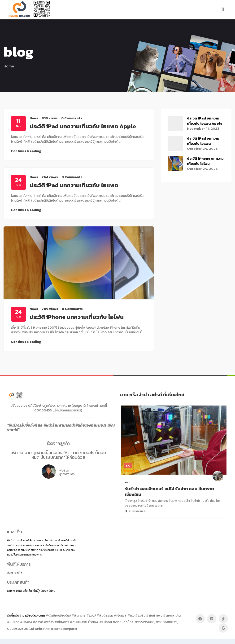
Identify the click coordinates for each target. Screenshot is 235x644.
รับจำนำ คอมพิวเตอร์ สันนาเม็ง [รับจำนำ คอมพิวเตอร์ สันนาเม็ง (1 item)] (61, 540)
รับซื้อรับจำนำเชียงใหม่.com (26, 615)
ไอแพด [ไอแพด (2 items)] (45, 591)
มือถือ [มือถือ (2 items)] (19, 591)
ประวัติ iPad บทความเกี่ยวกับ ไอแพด (74, 185)
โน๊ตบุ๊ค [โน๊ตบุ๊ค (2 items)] (36, 591)
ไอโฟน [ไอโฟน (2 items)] (52, 591)
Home (9, 66)
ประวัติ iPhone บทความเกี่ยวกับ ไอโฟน (77, 317)
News (34, 118)
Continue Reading (26, 151)
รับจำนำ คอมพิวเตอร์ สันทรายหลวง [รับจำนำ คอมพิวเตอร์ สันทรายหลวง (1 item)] (26, 540)
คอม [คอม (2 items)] (9, 591)
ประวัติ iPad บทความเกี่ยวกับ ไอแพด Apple (83, 126)
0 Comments (72, 118)
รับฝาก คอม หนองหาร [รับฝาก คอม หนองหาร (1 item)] (30, 555)
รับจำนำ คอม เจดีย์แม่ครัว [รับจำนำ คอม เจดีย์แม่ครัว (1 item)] (56, 545)
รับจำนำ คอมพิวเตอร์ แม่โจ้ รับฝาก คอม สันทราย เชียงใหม (169, 492)
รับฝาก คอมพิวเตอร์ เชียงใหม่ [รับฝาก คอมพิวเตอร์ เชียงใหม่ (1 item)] (46, 550)
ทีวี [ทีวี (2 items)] (14, 591)
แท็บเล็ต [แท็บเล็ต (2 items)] (27, 591)
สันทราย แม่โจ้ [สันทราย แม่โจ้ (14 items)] (14, 573)
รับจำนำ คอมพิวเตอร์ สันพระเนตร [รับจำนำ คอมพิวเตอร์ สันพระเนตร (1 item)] (24, 545)
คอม (128, 482)
